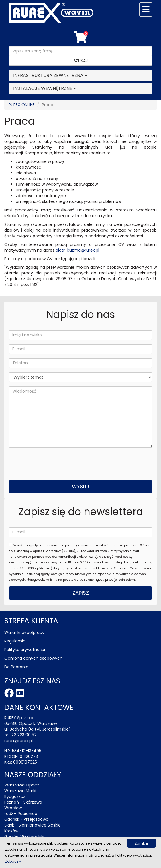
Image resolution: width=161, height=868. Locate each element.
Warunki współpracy (24, 632)
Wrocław (13, 808)
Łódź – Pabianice (21, 814)
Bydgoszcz (15, 796)
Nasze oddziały (33, 775)
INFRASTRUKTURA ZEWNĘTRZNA (48, 75)
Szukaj (81, 61)
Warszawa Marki (20, 791)
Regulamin (15, 641)
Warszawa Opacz (22, 785)
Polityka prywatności (25, 650)
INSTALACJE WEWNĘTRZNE (43, 88)
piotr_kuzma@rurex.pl (77, 250)
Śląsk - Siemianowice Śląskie (33, 825)
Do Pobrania (16, 667)
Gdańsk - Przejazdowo (26, 819)
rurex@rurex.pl (18, 741)
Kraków (11, 831)
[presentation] (52, 463)
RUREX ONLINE (22, 105)
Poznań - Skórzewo (23, 802)
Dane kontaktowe (39, 708)
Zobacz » (13, 861)
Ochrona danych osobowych (33, 658)
